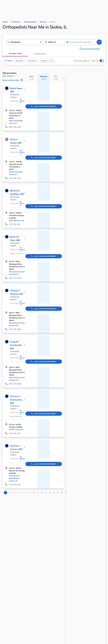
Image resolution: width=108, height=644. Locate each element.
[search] (99, 42)
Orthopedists (30, 22)
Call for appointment (44, 106)
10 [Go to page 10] (42, 493)
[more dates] (64, 78)
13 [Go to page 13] (54, 493)
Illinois (43, 22)
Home (5, 22)
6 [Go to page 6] (26, 493)
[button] (41, 42)
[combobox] (25, 42)
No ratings (22, 101)
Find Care (16, 22)
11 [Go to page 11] (46, 493)
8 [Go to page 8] (34, 493)
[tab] (15, 54)
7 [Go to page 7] (29, 493)
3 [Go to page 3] (13, 493)
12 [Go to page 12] (50, 493)
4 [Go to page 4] (18, 493)
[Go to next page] (66, 493)
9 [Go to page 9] (38, 493)
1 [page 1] (5, 493)
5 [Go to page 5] (21, 493)
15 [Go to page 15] (62, 493)
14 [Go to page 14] (58, 493)
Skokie (53, 22)
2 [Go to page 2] (9, 493)
